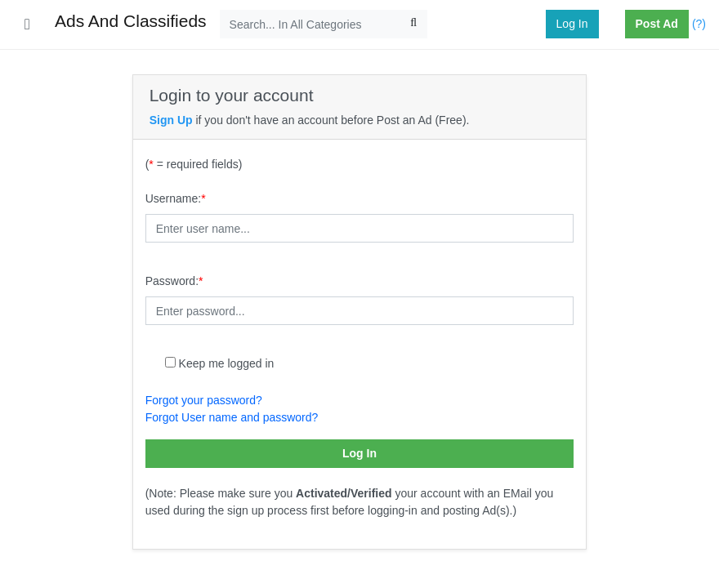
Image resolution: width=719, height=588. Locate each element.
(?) (699, 24)
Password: (174, 281)
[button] (619, 24)
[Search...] (324, 24)
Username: (176, 198)
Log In (572, 24)
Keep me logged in (227, 363)
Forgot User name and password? (232, 417)
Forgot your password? (204, 400)
